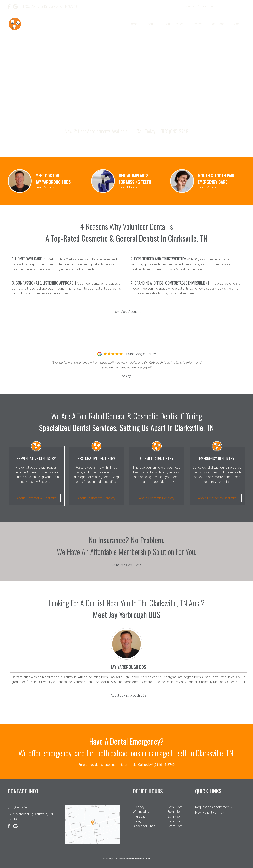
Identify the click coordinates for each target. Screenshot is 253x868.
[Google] (15, 7)
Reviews (197, 24)
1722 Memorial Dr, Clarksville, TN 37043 (30, 817)
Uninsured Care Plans (127, 565)
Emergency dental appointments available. (126, 765)
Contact (240, 24)
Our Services (175, 24)
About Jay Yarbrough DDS (129, 696)
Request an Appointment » (213, 807)
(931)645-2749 (233, 6)
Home (133, 24)
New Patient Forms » (210, 813)
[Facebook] (9, 7)
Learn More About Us (126, 312)
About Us (152, 24)
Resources (219, 24)
